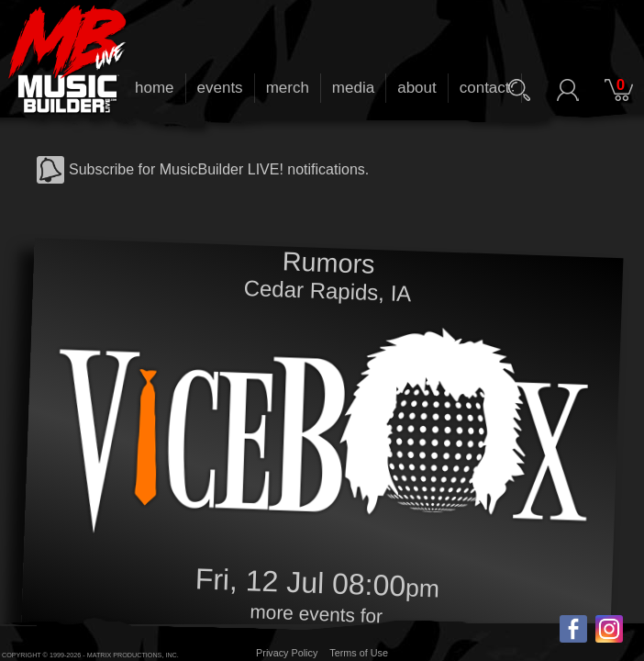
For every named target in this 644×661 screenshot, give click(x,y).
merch (288, 88)
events (220, 88)
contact (485, 88)
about (417, 88)
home (155, 88)
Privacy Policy (287, 653)
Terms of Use (359, 653)
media (353, 88)
